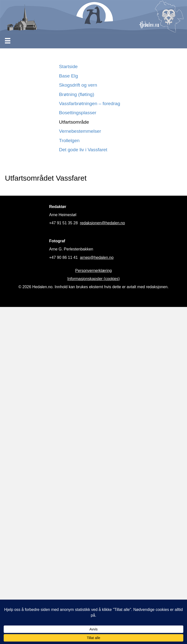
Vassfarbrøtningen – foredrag (90, 104)
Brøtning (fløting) (77, 94)
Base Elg (69, 76)
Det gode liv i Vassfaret (83, 150)
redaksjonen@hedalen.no (103, 223)
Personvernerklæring (93, 271)
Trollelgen (69, 141)
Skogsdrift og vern (78, 85)
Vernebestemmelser (80, 131)
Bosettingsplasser (78, 113)
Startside (68, 66)
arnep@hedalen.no (97, 257)
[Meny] (8, 41)
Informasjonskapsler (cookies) (93, 279)
